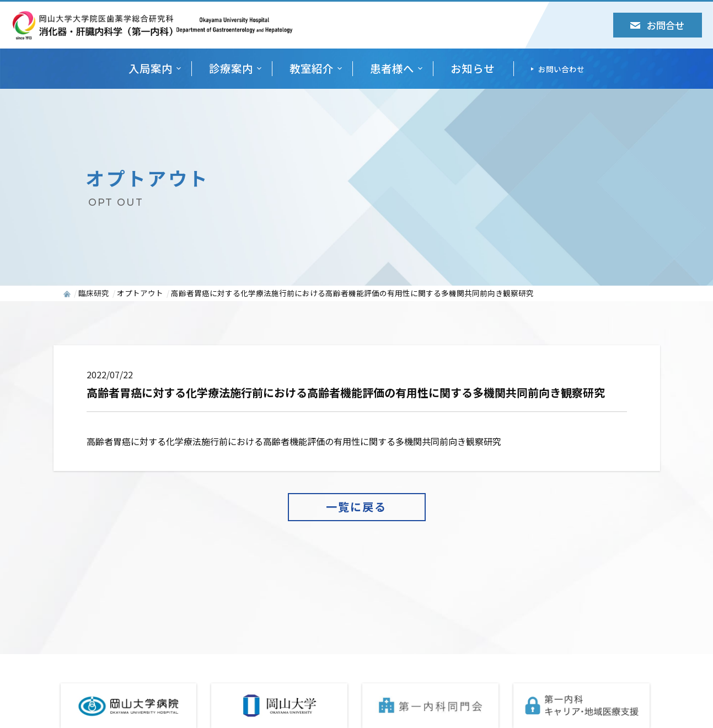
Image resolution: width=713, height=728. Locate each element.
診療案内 (231, 69)
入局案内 (151, 69)
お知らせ (473, 69)
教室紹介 (312, 69)
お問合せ (657, 25)
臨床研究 (94, 293)
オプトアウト (140, 293)
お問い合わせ (561, 69)
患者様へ (392, 69)
